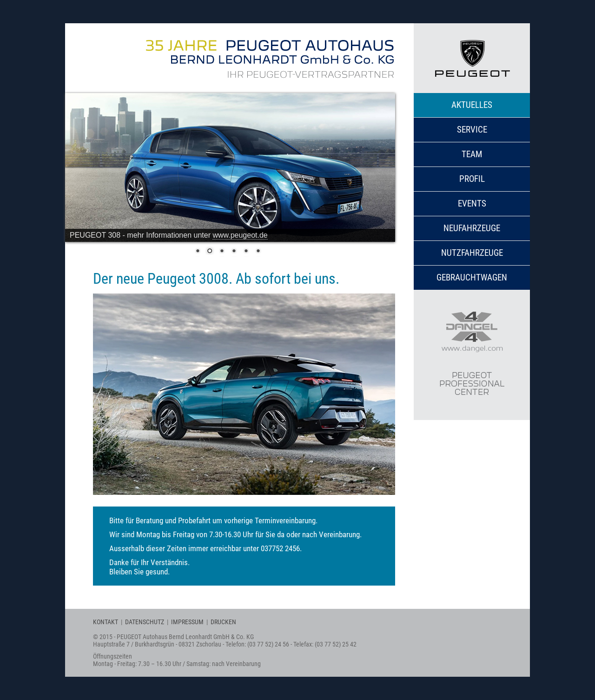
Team (472, 154)
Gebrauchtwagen (472, 277)
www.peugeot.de (240, 235)
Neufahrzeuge (472, 228)
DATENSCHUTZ (145, 622)
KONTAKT (106, 622)
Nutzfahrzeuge (472, 253)
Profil (472, 179)
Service (472, 130)
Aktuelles (472, 105)
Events (472, 203)
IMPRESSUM (187, 622)
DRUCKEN (223, 622)
